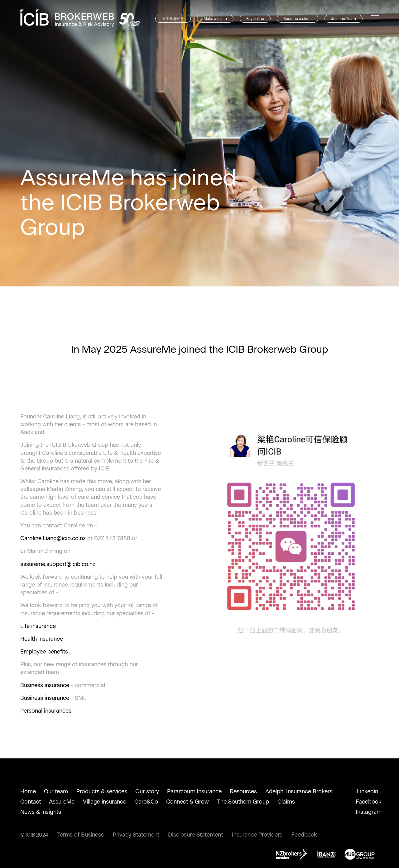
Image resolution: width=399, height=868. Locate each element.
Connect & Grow (187, 802)
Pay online (255, 19)
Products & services (102, 791)
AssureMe (62, 802)
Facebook (369, 802)
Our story (147, 791)
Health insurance (42, 639)
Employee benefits (44, 652)
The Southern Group (243, 802)
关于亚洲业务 (173, 19)
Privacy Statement (136, 835)
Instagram (369, 812)
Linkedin (368, 791)
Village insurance (105, 802)
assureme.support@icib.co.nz (58, 564)
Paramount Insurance (194, 791)
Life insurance (38, 626)
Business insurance (45, 685)
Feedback (304, 835)
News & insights (41, 812)
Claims (286, 802)
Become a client (298, 19)
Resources (243, 791)
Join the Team (344, 19)
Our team (56, 791)
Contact (31, 802)
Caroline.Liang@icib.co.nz (53, 538)
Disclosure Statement (195, 835)
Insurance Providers (257, 835)
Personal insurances (46, 711)
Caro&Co (146, 802)
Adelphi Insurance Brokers (299, 791)
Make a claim (215, 19)
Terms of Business (80, 835)
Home (28, 791)
